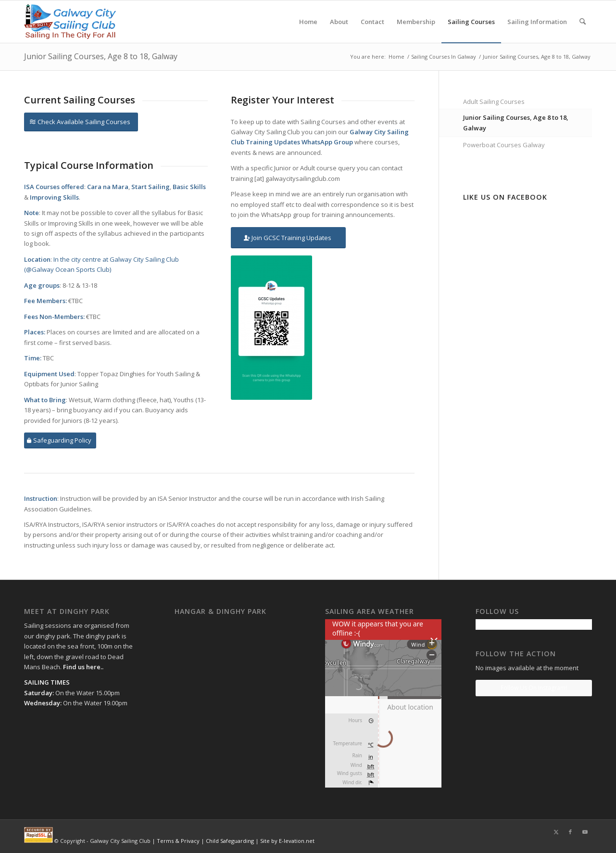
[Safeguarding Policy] (60, 440)
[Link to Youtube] (585, 832)
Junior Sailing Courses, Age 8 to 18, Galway (101, 56)
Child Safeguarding (230, 841)
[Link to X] (556, 832)
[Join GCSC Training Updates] (288, 238)
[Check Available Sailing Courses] (81, 122)
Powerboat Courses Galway (504, 145)
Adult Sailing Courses (494, 102)
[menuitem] (308, 22)
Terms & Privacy (178, 841)
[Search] (583, 22)
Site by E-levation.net (287, 841)
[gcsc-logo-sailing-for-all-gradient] (70, 22)
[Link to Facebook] (570, 832)
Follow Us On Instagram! (534, 688)
